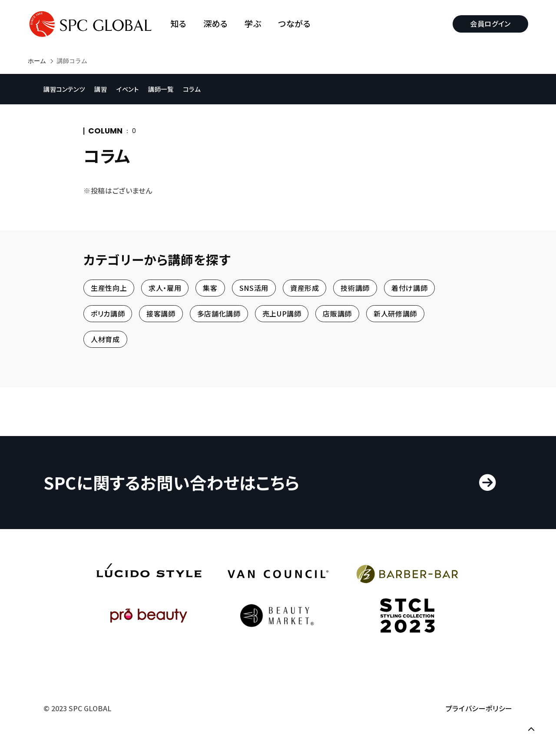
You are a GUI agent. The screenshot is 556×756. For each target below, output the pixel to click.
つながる (295, 24)
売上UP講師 (282, 313)
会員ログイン (490, 23)
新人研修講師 (395, 313)
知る (178, 24)
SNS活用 (254, 288)
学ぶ (253, 24)
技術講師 (355, 288)
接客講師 (161, 313)
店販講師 (337, 313)
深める (216, 24)
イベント (128, 89)
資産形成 (305, 288)
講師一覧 (161, 89)
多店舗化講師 (219, 313)
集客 (210, 288)
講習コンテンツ (64, 89)
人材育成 (105, 340)
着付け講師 (409, 288)
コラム (192, 89)
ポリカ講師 (108, 313)
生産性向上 (109, 288)
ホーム (37, 61)
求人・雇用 (165, 288)
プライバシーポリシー (479, 708)
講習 (101, 89)
